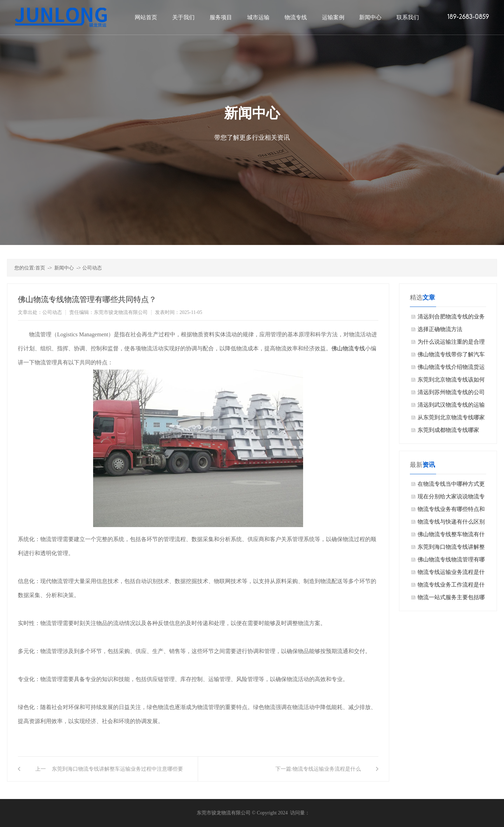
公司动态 (92, 268)
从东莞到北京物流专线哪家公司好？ (451, 419)
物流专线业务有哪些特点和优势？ (451, 511)
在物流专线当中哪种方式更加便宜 (451, 486)
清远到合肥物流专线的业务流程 (451, 318)
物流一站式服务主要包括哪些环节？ (451, 599)
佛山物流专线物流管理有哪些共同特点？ (451, 561)
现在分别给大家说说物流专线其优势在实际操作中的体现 (451, 498)
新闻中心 (64, 268)
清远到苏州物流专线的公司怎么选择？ (451, 394)
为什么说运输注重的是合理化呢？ (451, 344)
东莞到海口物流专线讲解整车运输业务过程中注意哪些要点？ (117, 774)
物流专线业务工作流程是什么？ (451, 586)
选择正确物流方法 (440, 329)
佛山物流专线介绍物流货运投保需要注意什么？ (451, 369)
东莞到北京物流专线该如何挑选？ (451, 381)
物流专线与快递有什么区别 (451, 522)
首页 (40, 268)
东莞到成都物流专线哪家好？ (448, 432)
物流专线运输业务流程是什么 (327, 769)
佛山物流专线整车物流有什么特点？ (451, 536)
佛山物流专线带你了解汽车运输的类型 (451, 356)
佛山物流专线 (348, 348)
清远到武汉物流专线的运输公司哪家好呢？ (451, 407)
